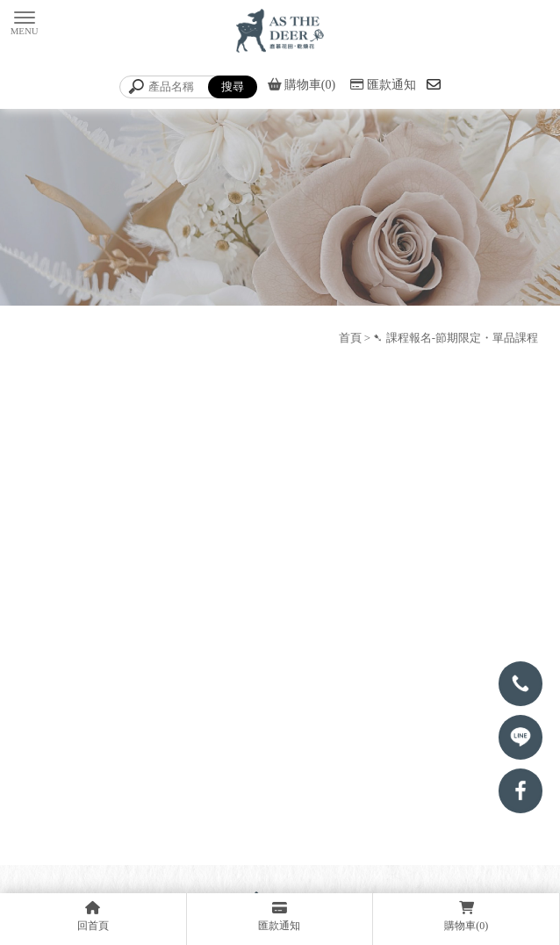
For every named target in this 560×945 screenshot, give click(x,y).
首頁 (350, 338)
